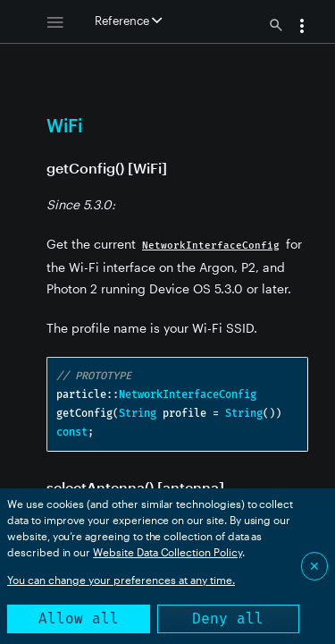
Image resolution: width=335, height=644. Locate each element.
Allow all (79, 619)
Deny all (228, 619)
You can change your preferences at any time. (121, 580)
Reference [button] (128, 21)
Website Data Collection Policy (167, 552)
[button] (302, 28)
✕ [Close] (314, 566)
